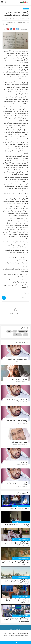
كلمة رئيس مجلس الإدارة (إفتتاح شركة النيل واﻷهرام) (16, 525)
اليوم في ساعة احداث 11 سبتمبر (19, 508)
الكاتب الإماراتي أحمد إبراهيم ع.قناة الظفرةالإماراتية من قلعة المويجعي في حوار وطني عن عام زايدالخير (16, 543)
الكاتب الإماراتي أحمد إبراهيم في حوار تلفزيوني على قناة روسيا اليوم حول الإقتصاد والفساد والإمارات (16, 620)
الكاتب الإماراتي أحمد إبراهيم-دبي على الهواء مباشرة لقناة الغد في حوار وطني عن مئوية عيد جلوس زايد (15, 562)
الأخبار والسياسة (16, 506)
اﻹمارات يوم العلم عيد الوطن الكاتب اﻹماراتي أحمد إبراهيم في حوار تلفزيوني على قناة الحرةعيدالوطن (16, 601)
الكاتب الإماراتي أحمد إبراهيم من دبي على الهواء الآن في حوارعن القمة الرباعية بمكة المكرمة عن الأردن (17, 581)
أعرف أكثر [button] (25, 637)
